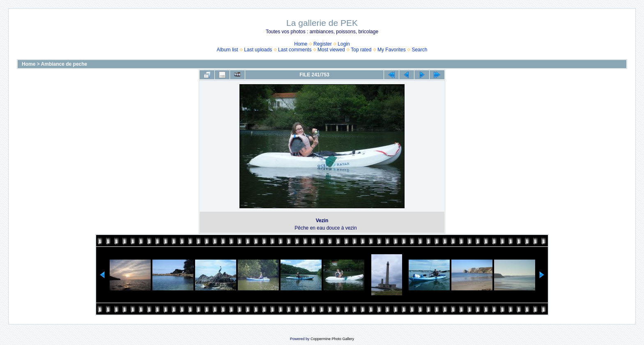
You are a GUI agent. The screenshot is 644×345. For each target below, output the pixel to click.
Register (323, 44)
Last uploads (258, 50)
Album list (228, 50)
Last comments (295, 50)
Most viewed (331, 50)
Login (344, 44)
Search (419, 50)
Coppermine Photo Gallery (332, 339)
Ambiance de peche (64, 64)
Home (301, 44)
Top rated (361, 50)
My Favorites (392, 50)
